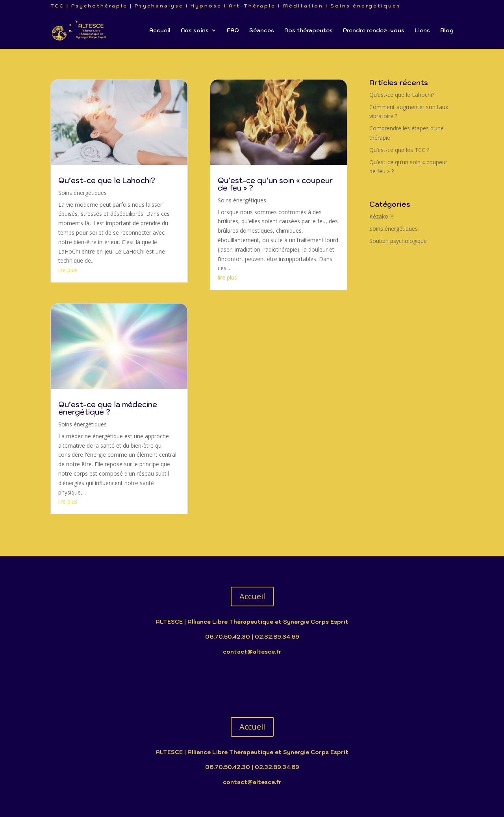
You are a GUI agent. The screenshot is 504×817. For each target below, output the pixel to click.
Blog (447, 31)
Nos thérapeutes (309, 31)
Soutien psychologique (398, 241)
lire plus (68, 270)
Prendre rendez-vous (374, 31)
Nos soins (195, 31)
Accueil (160, 31)
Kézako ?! (381, 216)
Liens (422, 31)
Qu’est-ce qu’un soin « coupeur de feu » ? (275, 184)
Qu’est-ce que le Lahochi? (107, 180)
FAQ (233, 31)
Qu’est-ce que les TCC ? (399, 150)
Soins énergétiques (82, 193)
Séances (262, 31)
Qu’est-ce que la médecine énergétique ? (108, 408)
